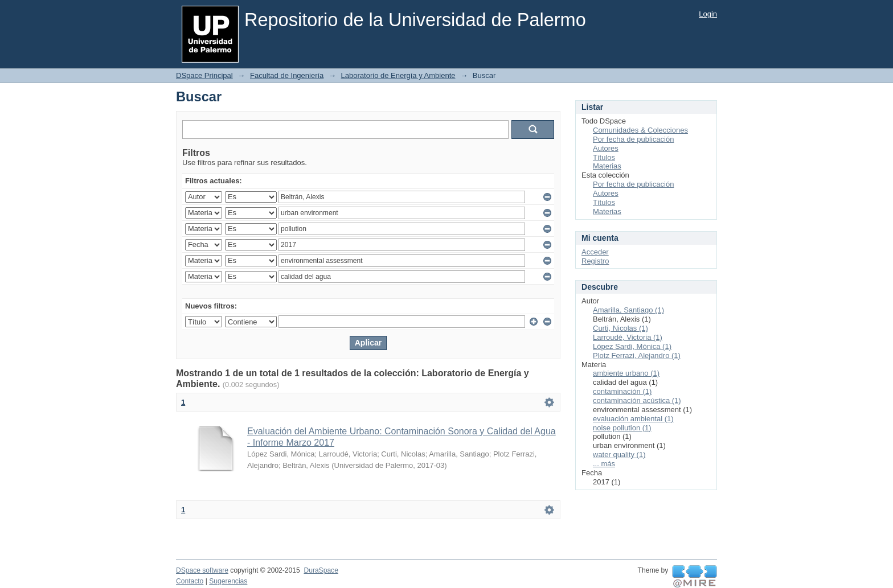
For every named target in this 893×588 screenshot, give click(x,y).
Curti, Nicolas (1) (620, 328)
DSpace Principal (204, 75)
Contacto (190, 581)
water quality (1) (619, 455)
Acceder (595, 252)
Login (708, 14)
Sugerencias (228, 581)
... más (604, 464)
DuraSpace (321, 570)
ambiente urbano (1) (626, 373)
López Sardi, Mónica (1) (632, 346)
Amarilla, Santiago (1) (628, 310)
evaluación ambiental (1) (633, 419)
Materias (607, 166)
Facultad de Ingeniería (287, 75)
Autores (606, 148)
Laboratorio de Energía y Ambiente (398, 75)
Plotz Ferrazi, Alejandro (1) (637, 355)
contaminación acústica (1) (637, 400)
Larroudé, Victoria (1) (628, 337)
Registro (595, 261)
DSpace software (202, 570)
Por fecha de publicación (633, 139)
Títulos (604, 157)
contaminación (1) (622, 391)
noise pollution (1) (622, 428)
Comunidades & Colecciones (640, 130)
